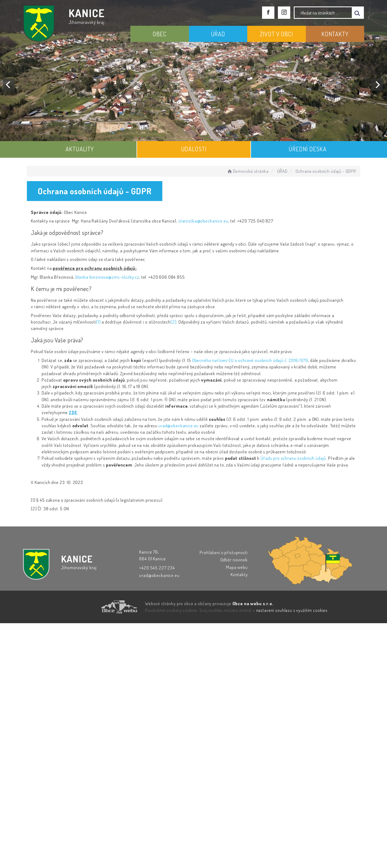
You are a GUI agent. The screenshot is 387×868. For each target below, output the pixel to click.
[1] (98, 322)
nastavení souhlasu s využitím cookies (292, 610)
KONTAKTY (335, 34)
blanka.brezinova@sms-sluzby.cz (107, 277)
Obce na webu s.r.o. (253, 603)
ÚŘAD (218, 34)
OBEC (160, 34)
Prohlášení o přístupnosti (224, 552)
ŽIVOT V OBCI (277, 34)
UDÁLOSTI (194, 149)
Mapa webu (237, 567)
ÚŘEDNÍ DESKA (307, 149)
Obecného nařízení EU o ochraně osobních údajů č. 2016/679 (250, 360)
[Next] (377, 85)
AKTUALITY (80, 149)
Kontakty (239, 574)
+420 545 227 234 (157, 568)
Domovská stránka (248, 171)
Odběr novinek (234, 560)
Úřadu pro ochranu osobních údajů (293, 458)
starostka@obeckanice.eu (203, 221)
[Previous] (9, 85)
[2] (174, 322)
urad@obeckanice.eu (179, 426)
